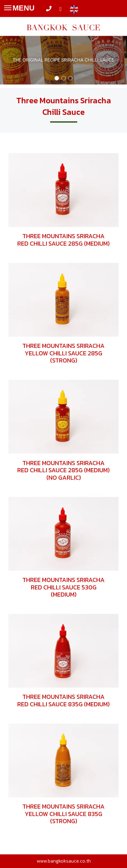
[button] (9, 55)
